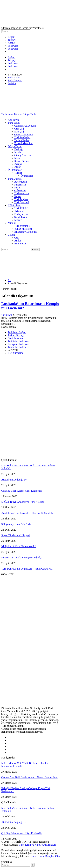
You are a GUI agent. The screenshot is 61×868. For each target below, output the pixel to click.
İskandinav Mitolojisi (25, 232)
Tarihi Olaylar (22, 140)
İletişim (12, 83)
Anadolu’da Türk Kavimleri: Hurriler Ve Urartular (27, 513)
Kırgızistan (20, 185)
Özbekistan (20, 190)
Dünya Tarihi (15, 146)
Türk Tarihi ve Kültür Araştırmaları (37, 845)
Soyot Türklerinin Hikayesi (16, 535)
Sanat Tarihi (21, 217)
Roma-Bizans (21, 161)
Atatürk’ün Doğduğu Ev (14, 480)
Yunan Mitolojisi (23, 229)
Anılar (18, 241)
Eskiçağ (18, 149)
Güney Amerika (23, 155)
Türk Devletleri (22, 137)
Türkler (18, 173)
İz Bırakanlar (15, 170)
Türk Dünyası (15, 80)
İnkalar (18, 152)
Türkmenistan (22, 193)
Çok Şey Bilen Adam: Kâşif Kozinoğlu (22, 491)
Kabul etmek (37, 856)
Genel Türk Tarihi (24, 134)
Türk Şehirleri (22, 202)
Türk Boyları (21, 199)
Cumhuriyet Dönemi (25, 126)
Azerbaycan (20, 182)
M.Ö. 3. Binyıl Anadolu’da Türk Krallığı (23, 502)
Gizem (11, 235)
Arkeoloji (19, 211)
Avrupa (18, 164)
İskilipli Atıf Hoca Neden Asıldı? (19, 546)
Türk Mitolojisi (22, 226)
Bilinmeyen (20, 244)
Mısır (17, 158)
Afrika (18, 167)
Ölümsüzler (27, 176)
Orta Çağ (19, 129)
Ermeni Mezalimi (23, 143)
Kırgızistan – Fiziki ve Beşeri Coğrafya (22, 558)
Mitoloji (12, 223)
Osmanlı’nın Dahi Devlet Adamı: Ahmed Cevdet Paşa (29, 777)
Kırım (17, 188)
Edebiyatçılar (21, 214)
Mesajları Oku (52, 856)
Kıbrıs (18, 196)
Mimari (18, 220)
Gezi (17, 238)
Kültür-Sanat (14, 205)
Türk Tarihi (14, 78)
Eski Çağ (19, 132)
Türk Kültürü (21, 208)
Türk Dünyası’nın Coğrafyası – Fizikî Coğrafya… (27, 569)
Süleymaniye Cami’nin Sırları (17, 524)
